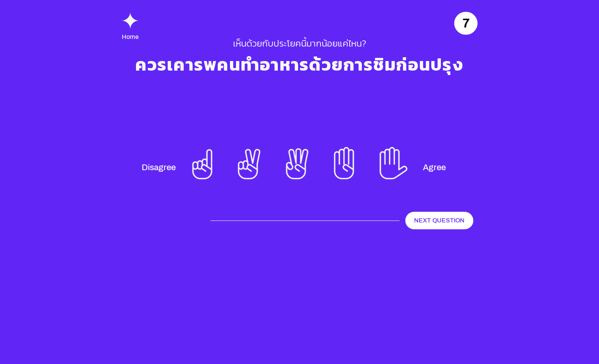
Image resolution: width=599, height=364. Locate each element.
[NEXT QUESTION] (439, 221)
